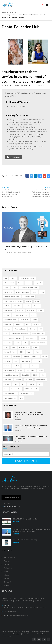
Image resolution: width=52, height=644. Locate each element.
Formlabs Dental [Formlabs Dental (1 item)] (20, 329)
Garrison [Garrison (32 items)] (32, 329)
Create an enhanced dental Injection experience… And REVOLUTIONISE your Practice (29, 415)
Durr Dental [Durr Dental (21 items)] (24, 320)
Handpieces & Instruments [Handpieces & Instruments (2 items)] (20, 334)
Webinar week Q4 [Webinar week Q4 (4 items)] (10, 398)
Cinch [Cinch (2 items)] (37, 301)
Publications (8, 568)
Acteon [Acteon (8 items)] (29, 283)
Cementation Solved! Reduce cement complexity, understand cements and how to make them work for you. (41, 194)
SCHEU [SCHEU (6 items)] (35, 375)
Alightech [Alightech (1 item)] (38, 283)
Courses (7, 564)
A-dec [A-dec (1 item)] (20, 283)
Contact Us (8, 582)
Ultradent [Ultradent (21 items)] (32, 384)
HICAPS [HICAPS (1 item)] (43, 338)
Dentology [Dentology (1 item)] (31, 311)
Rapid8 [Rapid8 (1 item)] (20, 370)
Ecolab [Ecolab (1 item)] (35, 320)
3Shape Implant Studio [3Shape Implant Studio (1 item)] (27, 278)
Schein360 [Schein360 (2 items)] (25, 375)
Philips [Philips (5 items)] (25, 366)
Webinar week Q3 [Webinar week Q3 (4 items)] (26, 393)
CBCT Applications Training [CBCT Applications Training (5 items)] (13, 301)
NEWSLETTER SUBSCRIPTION (26, 461)
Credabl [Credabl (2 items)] (27, 306)
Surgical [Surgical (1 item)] (7, 384)
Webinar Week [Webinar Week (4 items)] (16, 389)
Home (4, 12)
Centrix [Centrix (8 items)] (29, 301)
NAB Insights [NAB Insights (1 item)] (26, 361)
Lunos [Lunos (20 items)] (29, 352)
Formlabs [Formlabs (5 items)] (7, 329)
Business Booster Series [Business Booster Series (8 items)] (12, 297)
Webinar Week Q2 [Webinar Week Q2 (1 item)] (10, 393)
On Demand (13, 12)
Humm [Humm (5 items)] (17, 343)
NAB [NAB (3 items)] (16, 361)
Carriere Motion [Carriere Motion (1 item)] (29, 297)
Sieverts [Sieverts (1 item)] (18, 380)
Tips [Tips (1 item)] (23, 384)
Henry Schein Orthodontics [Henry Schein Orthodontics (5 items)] (13, 338)
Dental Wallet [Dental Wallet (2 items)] (9, 311)
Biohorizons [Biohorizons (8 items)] (8, 292)
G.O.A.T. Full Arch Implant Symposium (25, 519)
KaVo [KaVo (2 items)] (6, 347)
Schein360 (14, 176)
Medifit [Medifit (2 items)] (7, 357)
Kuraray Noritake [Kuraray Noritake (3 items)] (10, 352)
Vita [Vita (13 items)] (6, 389)
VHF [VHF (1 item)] (40, 384)
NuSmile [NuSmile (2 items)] (7, 366)
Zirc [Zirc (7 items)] (21, 398)
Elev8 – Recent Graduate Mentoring (25, 540)
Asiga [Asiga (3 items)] (14, 287)
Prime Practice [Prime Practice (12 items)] (9, 370)
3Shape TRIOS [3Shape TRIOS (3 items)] (9, 283)
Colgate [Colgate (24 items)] (7, 306)
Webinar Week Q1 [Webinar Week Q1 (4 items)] (31, 389)
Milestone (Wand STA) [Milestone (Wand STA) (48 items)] (31, 357)
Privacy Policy (6, 636)
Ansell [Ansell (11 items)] (6, 287)
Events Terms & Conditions (11, 634)
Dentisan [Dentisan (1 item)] (20, 311)
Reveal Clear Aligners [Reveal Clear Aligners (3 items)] (11, 375)
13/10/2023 (6, 85)
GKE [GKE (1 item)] (6, 334)
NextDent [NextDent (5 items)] (37, 361)
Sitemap (7, 585)
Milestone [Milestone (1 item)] (17, 357)
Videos (6, 571)
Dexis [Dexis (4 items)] (40, 311)
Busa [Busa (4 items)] (42, 292)
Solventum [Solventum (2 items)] (28, 380)
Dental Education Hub (24, 85)
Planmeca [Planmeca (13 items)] (35, 366)
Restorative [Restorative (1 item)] (31, 370)
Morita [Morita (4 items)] (45, 357)
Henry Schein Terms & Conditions (34, 634)
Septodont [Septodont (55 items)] (8, 380)
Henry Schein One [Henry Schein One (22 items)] (38, 334)
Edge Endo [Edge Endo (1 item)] (8, 324)
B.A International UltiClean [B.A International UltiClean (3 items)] (29, 287)
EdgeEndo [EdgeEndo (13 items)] (19, 324)
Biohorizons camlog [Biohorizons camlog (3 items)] (22, 292)
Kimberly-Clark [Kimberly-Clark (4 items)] (24, 347)
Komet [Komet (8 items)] (35, 347)
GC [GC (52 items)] (41, 329)
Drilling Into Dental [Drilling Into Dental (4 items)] (10, 320)
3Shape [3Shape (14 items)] (13, 278)
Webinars (7, 561)
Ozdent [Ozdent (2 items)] (16, 366)
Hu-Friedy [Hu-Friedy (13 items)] (8, 343)
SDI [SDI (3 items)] (43, 375)
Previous (6, 187)
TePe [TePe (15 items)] (15, 384)
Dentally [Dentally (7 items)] (36, 306)
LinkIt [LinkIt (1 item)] (21, 352)
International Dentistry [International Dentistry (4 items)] (38, 343)
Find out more (14, 157)
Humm (8, 176)
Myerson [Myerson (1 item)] (7, 361)
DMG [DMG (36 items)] (33, 315)
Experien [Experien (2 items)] (36, 324)
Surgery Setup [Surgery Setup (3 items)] (41, 380)
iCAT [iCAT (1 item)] (25, 343)
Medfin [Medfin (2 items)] (38, 352)
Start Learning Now (11, 497)
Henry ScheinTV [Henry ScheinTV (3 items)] (31, 338)
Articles (6, 575)
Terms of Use (44, 631)
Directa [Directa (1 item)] (7, 315)
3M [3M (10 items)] (6, 278)
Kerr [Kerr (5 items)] (14, 347)
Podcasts (7, 578)
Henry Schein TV (9, 557)
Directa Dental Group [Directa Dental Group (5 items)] (20, 315)
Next (47, 187)
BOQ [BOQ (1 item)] (35, 292)
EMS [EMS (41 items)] (28, 324)
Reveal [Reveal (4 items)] (41, 370)
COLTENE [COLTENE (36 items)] (17, 306)
